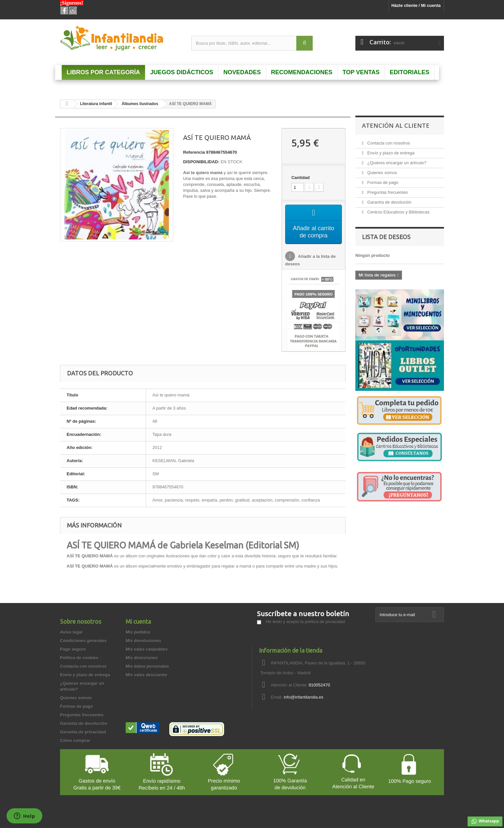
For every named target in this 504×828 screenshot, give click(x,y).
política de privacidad (325, 622)
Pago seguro (73, 649)
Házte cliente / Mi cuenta (416, 5)
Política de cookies (79, 658)
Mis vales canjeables (147, 649)
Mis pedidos (138, 632)
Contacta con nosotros (388, 143)
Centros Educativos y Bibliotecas (398, 212)
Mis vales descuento (146, 675)
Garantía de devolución (389, 202)
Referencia (194, 152)
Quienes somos (382, 173)
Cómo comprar (75, 740)
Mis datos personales (147, 666)
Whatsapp (485, 821)
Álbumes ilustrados (140, 104)
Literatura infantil (96, 104)
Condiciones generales (83, 641)
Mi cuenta (138, 621)
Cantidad (301, 178)
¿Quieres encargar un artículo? (396, 163)
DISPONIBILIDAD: (201, 162)
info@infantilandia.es (304, 697)
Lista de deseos (386, 237)
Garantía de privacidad (83, 732)
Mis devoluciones (143, 641)
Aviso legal (71, 632)
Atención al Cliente (396, 125)
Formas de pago (382, 182)
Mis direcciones (142, 658)
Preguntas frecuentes (387, 192)
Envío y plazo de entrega (390, 153)
